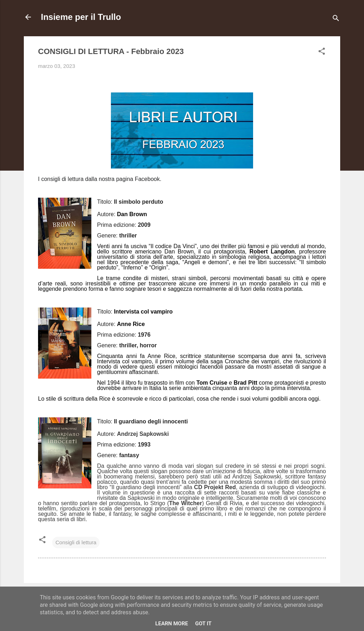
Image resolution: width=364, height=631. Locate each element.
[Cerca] (336, 19)
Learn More (172, 624)
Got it (203, 624)
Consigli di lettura (76, 542)
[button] (322, 52)
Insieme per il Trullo (81, 17)
